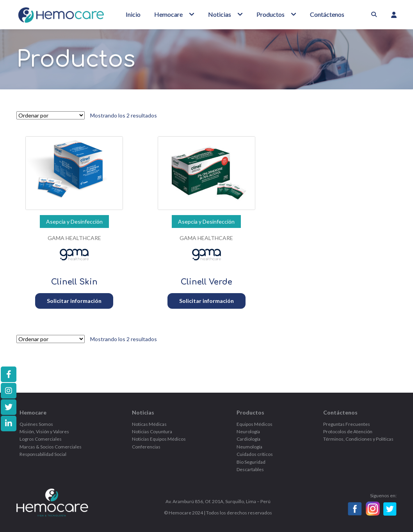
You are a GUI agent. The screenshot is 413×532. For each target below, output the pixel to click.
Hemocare (168, 14)
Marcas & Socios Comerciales (51, 447)
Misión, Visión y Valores (44, 431)
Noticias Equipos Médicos (159, 439)
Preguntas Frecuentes (347, 424)
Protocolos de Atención (348, 431)
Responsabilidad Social (43, 454)
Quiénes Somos (36, 424)
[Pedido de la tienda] (51, 115)
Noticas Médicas (149, 424)
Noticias (220, 14)
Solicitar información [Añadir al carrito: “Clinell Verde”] (206, 301)
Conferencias (146, 447)
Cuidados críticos (255, 454)
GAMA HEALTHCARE (74, 238)
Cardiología (248, 439)
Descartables (250, 469)
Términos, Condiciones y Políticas (358, 439)
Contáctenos (327, 14)
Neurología (248, 431)
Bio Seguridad (251, 462)
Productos (271, 14)
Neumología (249, 447)
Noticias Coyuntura (152, 431)
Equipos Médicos (255, 424)
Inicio (133, 14)
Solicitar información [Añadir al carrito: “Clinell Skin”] (74, 301)
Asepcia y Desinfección (74, 222)
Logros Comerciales (41, 439)
